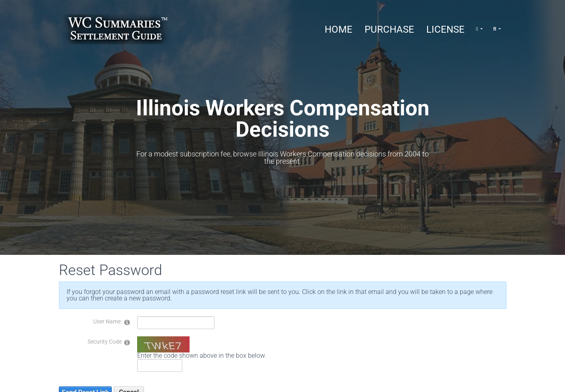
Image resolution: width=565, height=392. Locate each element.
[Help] (127, 322)
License (445, 29)
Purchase (389, 29)
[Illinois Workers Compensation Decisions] (117, 29)
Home (339, 29)
